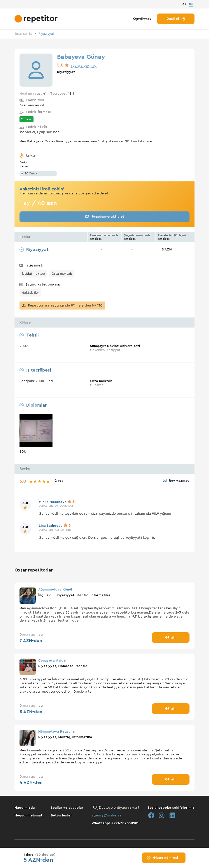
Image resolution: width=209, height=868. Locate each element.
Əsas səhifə (24, 34)
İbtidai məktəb (33, 273)
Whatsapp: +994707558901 (115, 823)
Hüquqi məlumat (28, 815)
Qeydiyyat (142, 20)
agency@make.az (106, 815)
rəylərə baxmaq (84, 65)
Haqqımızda (25, 807)
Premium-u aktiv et (104, 216)
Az (184, 5)
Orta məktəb (62, 273)
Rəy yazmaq (179, 480)
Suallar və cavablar (67, 807)
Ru (191, 5)
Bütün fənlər (61, 815)
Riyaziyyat (48, 34)
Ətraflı (171, 637)
